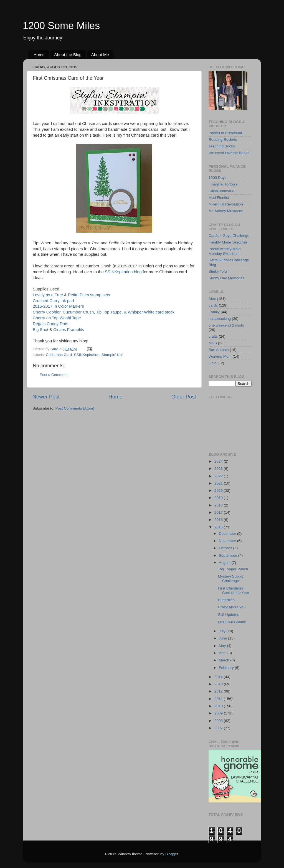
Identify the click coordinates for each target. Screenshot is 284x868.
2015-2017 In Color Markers (58, 306)
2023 (219, 469)
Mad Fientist (219, 198)
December (228, 534)
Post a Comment (54, 375)
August (225, 563)
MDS (213, 343)
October (226, 548)
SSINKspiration (87, 355)
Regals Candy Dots (50, 324)
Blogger (172, 854)
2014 (219, 677)
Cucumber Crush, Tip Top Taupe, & (95, 312)
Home (39, 55)
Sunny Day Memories (226, 278)
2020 (219, 491)
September (229, 555)
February (227, 668)
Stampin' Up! (112, 355)
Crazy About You (232, 607)
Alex (212, 299)
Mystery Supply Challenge (231, 579)
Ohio (213, 363)
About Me (100, 55)
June (223, 638)
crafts (213, 336)
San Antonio (219, 350)
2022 (219, 476)
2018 (219, 505)
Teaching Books (222, 146)
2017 (219, 512)
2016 (219, 520)
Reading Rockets (223, 140)
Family (214, 312)
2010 (219, 706)
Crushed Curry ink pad (53, 301)
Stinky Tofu (218, 271)
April (223, 653)
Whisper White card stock (151, 312)
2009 (219, 713)
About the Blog (68, 55)
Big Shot (40, 330)
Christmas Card (59, 355)
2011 (219, 699)
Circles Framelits (69, 330)
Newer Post (46, 397)
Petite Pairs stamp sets (89, 295)
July (223, 631)
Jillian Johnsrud (221, 191)
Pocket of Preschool (225, 133)
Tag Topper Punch (233, 569)
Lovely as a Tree (48, 295)
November (228, 541)
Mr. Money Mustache (226, 211)
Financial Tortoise (223, 184)
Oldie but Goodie (232, 622)
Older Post (184, 397)
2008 (219, 721)
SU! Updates (229, 615)
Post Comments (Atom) (75, 408)
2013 (219, 684)
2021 (219, 483)
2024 (219, 461)
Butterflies (226, 600)
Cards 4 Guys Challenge (229, 236)
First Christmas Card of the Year (234, 590)
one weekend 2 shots (226, 325)
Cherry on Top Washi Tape (57, 318)
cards (213, 305)
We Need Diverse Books (229, 153)
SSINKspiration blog (123, 272)
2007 (219, 728)
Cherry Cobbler (47, 312)
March (225, 660)
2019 (219, 498)
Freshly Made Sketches (228, 242)
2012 (219, 691)
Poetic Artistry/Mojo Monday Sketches (225, 251)
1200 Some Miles (61, 26)
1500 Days (218, 178)
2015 (219, 527)
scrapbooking (220, 319)
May (223, 646)
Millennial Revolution (226, 204)
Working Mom (220, 356)
